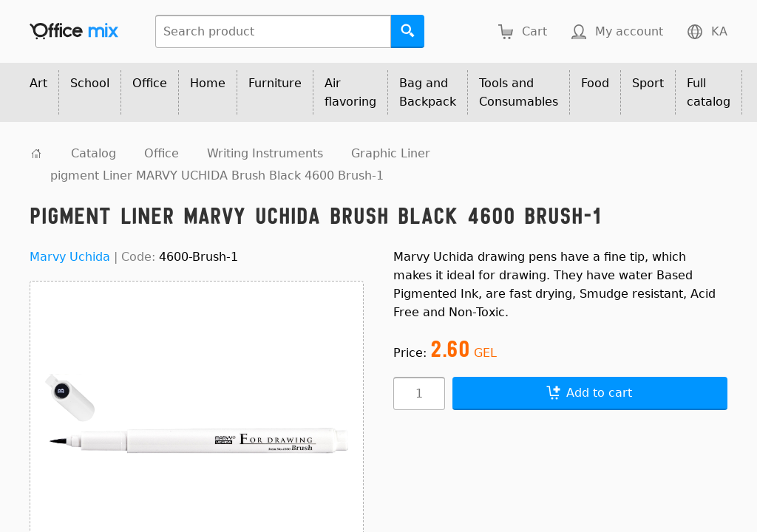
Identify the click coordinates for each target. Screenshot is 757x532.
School (90, 83)
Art (38, 83)
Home (208, 83)
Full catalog (709, 92)
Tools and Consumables (519, 92)
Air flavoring (350, 92)
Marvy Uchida (70, 257)
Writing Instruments (265, 153)
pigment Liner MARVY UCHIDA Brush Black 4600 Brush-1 (217, 175)
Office (150, 83)
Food (595, 83)
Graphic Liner (391, 153)
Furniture (275, 83)
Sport (648, 83)
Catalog (94, 153)
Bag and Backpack (428, 92)
